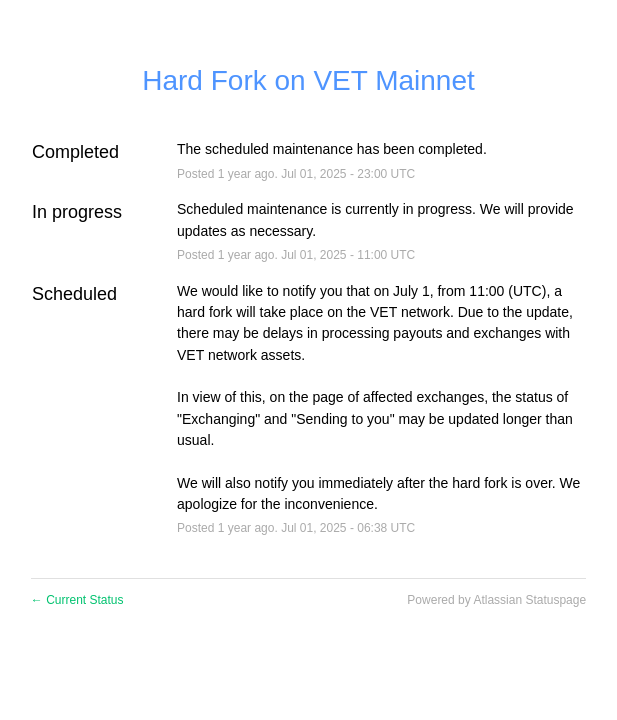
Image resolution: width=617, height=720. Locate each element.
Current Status (77, 600)
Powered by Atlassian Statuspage (496, 600)
